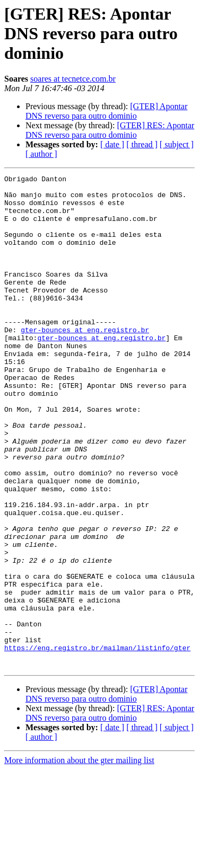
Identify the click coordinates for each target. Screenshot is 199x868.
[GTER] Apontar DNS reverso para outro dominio (106, 111)
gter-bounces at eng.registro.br (85, 361)
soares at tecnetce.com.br (73, 79)
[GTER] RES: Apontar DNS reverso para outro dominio (110, 130)
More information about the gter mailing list (79, 859)
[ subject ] (177, 144)
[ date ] (112, 144)
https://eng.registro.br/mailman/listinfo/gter (97, 743)
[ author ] (41, 154)
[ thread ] (142, 144)
